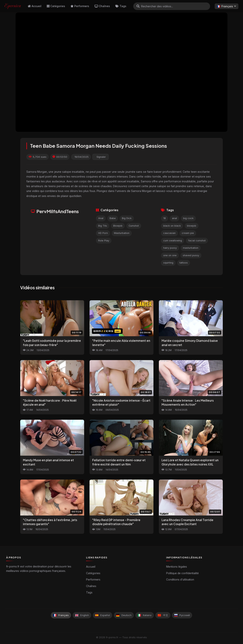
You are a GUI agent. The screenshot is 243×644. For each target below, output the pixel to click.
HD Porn (103, 233)
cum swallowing (173, 241)
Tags (121, 6)
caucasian (169, 233)
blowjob (192, 226)
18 (165, 218)
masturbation (191, 248)
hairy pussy (170, 248)
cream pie (188, 233)
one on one (170, 255)
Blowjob (118, 226)
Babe (113, 218)
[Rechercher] (138, 6)
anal (174, 218)
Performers (80, 6)
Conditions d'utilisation (180, 580)
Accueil (35, 6)
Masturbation (122, 233)
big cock (188, 218)
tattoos (184, 263)
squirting (168, 263)
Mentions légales (177, 567)
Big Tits (103, 226)
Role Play (104, 241)
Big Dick (127, 218)
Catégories (56, 6)
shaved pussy (191, 255)
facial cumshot (197, 241)
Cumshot (134, 226)
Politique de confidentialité (182, 573)
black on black (172, 226)
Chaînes (102, 6)
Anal (101, 218)
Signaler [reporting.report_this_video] (101, 157)
